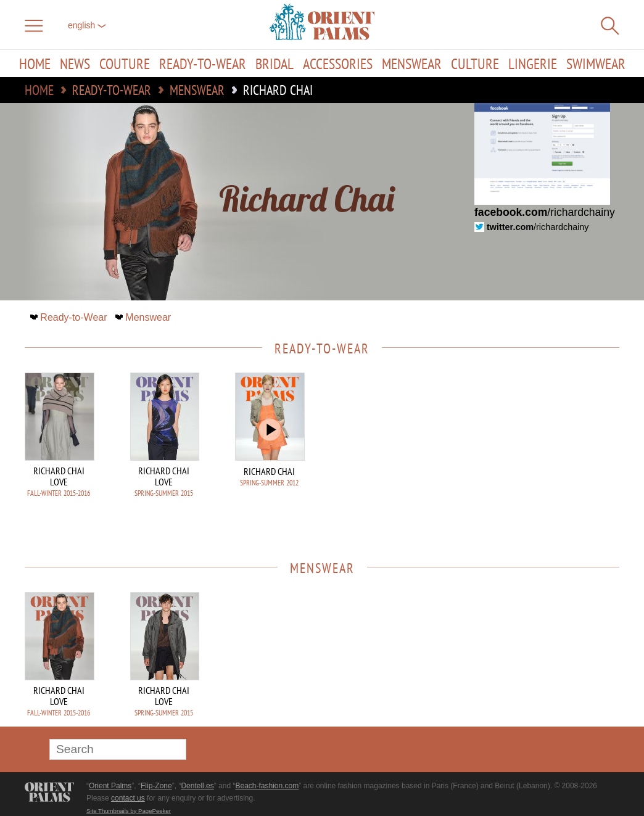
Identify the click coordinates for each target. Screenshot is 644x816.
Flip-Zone (156, 786)
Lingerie (533, 64)
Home (35, 64)
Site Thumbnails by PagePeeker (129, 811)
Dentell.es (197, 786)
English (87, 25)
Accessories (338, 64)
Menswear (412, 64)
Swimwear (596, 64)
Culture (475, 64)
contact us (128, 798)
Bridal (275, 64)
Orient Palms (110, 786)
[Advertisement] (533, 456)
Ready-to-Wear (203, 64)
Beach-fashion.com (267, 786)
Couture (125, 64)
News (75, 64)
